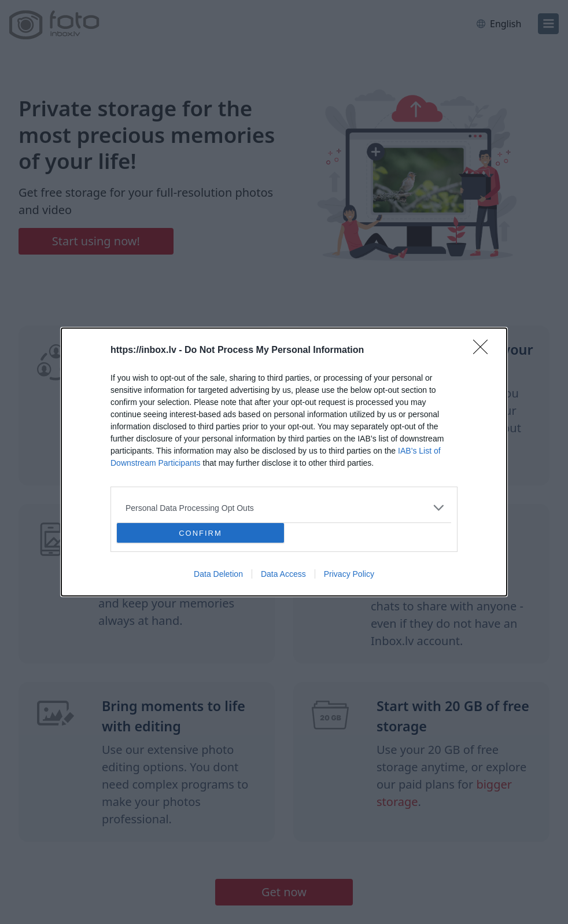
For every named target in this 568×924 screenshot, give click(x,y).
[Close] (484, 351)
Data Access (283, 574)
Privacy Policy (349, 574)
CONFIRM (200, 533)
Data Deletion (218, 574)
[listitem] (284, 508)
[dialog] (284, 462)
